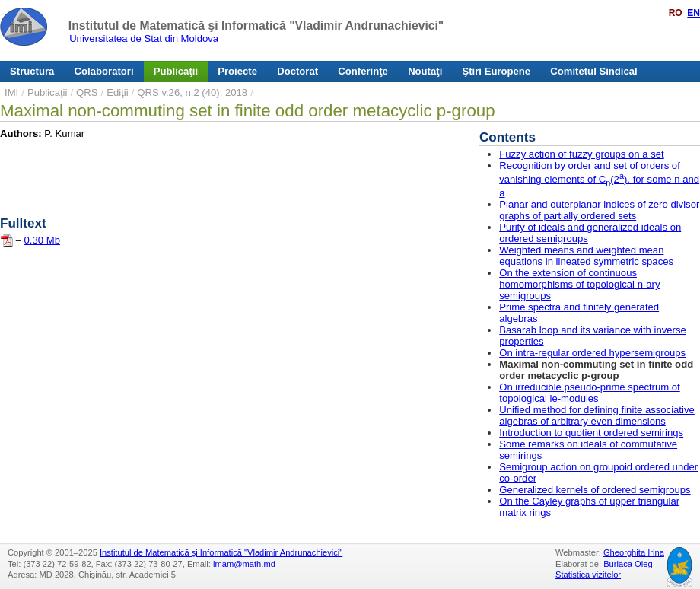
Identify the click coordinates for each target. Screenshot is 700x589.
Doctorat (297, 71)
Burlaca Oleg (628, 564)
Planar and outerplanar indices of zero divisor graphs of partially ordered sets (599, 210)
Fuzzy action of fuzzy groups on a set (581, 154)
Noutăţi (425, 71)
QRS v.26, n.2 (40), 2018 (192, 92)
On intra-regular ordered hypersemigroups (592, 353)
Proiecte (237, 71)
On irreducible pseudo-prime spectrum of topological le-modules (590, 393)
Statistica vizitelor (588, 575)
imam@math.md (244, 564)
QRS (87, 92)
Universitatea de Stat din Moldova (144, 38)
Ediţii (117, 92)
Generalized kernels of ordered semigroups (595, 490)
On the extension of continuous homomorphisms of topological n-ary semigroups (579, 284)
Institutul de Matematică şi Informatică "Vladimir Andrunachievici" (256, 25)
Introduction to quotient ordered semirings (591, 433)
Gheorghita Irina (634, 552)
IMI (11, 92)
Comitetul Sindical (593, 71)
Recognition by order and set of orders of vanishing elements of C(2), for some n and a (599, 179)
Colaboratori (104, 71)
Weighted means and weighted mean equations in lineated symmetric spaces (586, 256)
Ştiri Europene (497, 71)
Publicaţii (176, 71)
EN (694, 13)
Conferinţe (363, 71)
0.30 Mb (42, 240)
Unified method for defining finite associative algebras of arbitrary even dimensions (597, 415)
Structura (32, 71)
